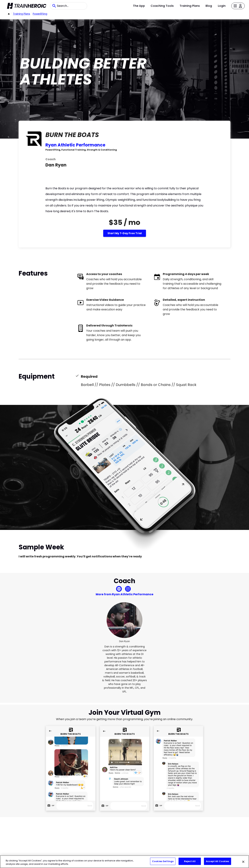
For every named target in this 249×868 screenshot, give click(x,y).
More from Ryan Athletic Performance (125, 594)
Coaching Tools (162, 6)
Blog (209, 6)
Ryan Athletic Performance (75, 145)
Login (222, 6)
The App (139, 6)
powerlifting (40, 14)
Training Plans (190, 6)
